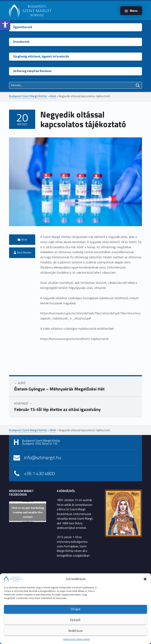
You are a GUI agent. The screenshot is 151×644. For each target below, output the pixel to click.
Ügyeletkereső (23, 27)
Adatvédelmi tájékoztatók (77, 639)
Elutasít (75, 620)
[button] (5, 25)
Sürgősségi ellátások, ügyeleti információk (41, 56)
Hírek (24, 240)
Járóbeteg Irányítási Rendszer (32, 71)
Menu (134, 11)
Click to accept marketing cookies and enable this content (28, 512)
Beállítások (75, 631)
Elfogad (75, 609)
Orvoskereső (21, 42)
